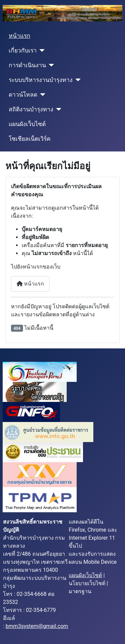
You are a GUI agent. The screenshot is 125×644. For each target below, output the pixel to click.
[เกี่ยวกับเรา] (41, 50)
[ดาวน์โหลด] (41, 95)
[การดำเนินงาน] (50, 65)
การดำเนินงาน (27, 65)
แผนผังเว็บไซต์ (27, 124)
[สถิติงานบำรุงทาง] (57, 109)
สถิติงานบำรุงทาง (31, 109)
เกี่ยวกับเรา (23, 50)
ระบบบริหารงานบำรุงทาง (41, 80)
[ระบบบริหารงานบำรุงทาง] (77, 80)
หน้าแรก (19, 36)
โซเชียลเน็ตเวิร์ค (30, 139)
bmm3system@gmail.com (37, 626)
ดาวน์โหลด (23, 95)
